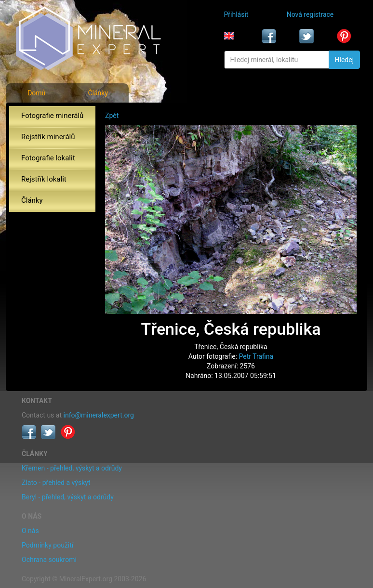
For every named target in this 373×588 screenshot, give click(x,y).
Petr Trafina (256, 356)
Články (98, 93)
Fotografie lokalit (48, 158)
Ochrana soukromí (49, 560)
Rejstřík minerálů (48, 137)
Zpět (112, 116)
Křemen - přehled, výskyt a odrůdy (72, 468)
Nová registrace (310, 14)
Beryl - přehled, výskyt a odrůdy (68, 497)
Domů (36, 93)
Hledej (344, 60)
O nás (30, 531)
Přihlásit (236, 14)
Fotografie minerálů (52, 116)
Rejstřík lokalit (44, 179)
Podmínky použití (47, 545)
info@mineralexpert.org (99, 415)
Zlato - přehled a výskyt (56, 483)
